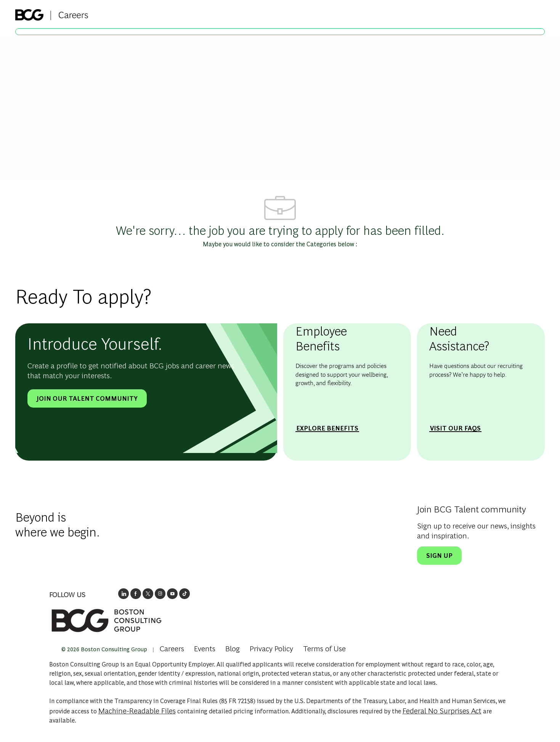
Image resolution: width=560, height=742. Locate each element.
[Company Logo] (52, 12)
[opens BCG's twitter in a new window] (148, 594)
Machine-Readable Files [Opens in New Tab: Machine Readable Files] (137, 710)
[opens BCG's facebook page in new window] (136, 594)
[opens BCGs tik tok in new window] (185, 594)
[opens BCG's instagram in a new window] (160, 594)
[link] (106, 620)
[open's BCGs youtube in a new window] (172, 594)
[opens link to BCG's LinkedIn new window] (124, 594)
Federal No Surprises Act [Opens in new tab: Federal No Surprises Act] (442, 710)
